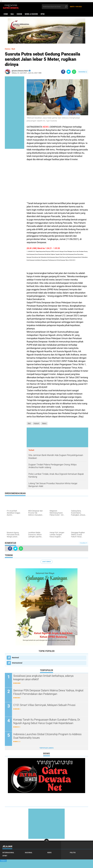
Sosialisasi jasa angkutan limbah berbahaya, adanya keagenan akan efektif (43, 678)
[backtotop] (46, 841)
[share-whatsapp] (74, 72)
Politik (73, 853)
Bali (12, 14)
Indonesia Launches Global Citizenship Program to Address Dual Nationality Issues (47, 736)
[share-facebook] (63, 72)
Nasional (15, 658)
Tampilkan (83, 543)
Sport (5, 856)
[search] (55, 7)
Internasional (17, 663)
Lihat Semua (46, 562)
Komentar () (83, 72)
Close (3, 861)
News (44, 423)
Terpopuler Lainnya (46, 748)
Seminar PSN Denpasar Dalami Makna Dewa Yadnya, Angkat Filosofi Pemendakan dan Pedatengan (48, 692)
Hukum (19, 14)
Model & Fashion (31, 14)
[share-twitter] (69, 72)
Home (6, 14)
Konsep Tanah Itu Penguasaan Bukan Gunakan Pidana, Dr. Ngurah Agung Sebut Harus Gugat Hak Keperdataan (47, 721)
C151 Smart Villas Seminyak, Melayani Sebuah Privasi (44, 705)
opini (43, 14)
